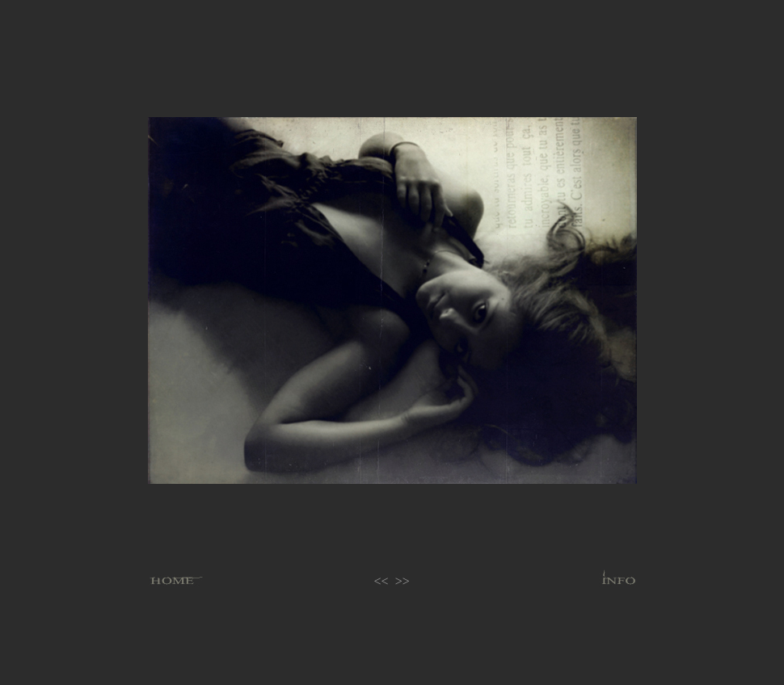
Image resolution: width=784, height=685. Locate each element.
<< (381, 581)
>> (403, 581)
